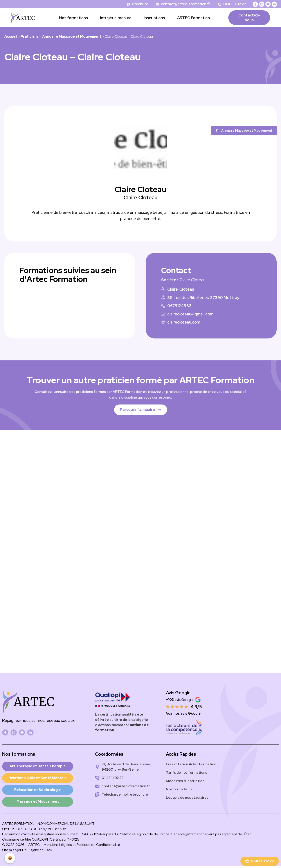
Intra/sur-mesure (116, 18)
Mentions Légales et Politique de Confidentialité (82, 847)
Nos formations (73, 18)
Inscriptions (154, 18)
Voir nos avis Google (183, 713)
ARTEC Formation (194, 18)
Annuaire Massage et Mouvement (72, 37)
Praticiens (30, 37)
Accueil (11, 37)
